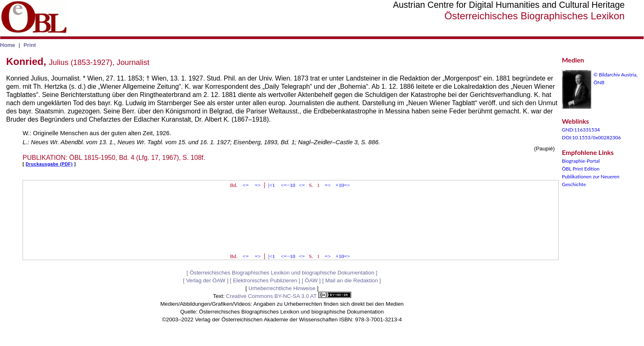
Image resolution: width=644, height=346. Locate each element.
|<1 (271, 185)
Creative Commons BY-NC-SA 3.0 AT (288, 296)
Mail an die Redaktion (352, 280)
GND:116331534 (581, 130)
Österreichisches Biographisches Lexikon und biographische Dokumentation (282, 273)
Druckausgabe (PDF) (49, 164)
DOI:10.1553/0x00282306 (591, 137)
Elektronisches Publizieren (265, 280)
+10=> (343, 185)
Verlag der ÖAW (206, 280)
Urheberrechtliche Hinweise (282, 288)
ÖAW (311, 280)
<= (246, 185)
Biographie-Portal (581, 161)
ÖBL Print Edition (581, 169)
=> (258, 185)
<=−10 (288, 185)
